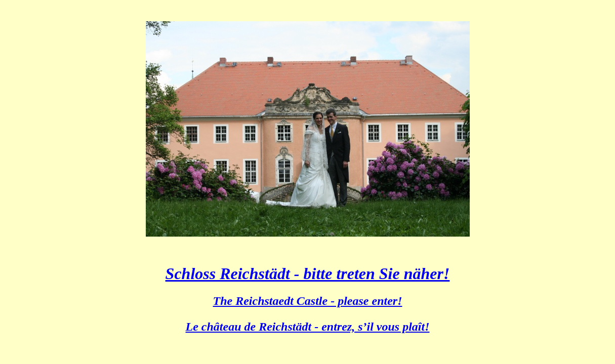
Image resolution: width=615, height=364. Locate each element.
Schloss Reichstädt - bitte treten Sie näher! (308, 274)
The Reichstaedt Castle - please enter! (308, 301)
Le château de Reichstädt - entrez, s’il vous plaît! (308, 327)
